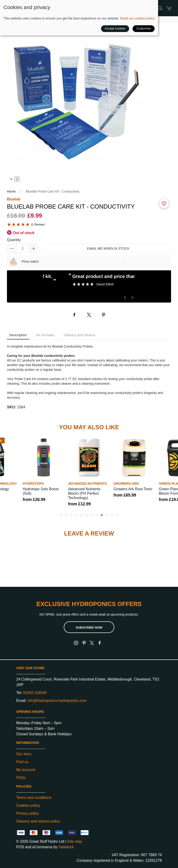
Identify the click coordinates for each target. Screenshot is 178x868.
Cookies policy (28, 805)
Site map (75, 841)
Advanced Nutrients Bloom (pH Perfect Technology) (84, 493)
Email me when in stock (108, 248)
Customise (144, 28)
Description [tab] (18, 335)
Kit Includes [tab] (45, 335)
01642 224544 (35, 693)
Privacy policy (28, 813)
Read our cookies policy (138, 18)
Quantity (14, 240)
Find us (22, 762)
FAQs (21, 778)
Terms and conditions (34, 798)
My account (26, 770)
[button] (160, 8)
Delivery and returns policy (38, 821)
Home (11, 191)
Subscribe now (89, 628)
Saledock (66, 847)
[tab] (61, 515)
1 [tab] (17, 179)
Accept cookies (115, 28)
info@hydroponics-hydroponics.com (57, 701)
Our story (24, 754)
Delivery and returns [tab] (79, 335)
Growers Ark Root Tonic (133, 489)
